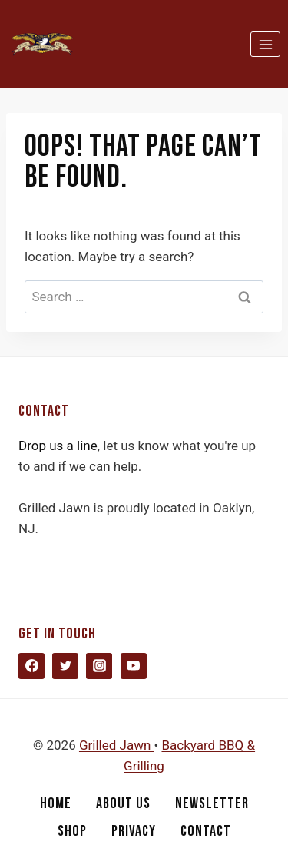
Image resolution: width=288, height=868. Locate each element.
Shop (72, 831)
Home (56, 803)
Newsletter (212, 803)
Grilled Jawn (117, 745)
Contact (206, 831)
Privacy (134, 831)
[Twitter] (65, 666)
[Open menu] (265, 44)
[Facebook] (31, 666)
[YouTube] (134, 666)
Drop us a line (58, 446)
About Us (123, 803)
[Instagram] (99, 666)
